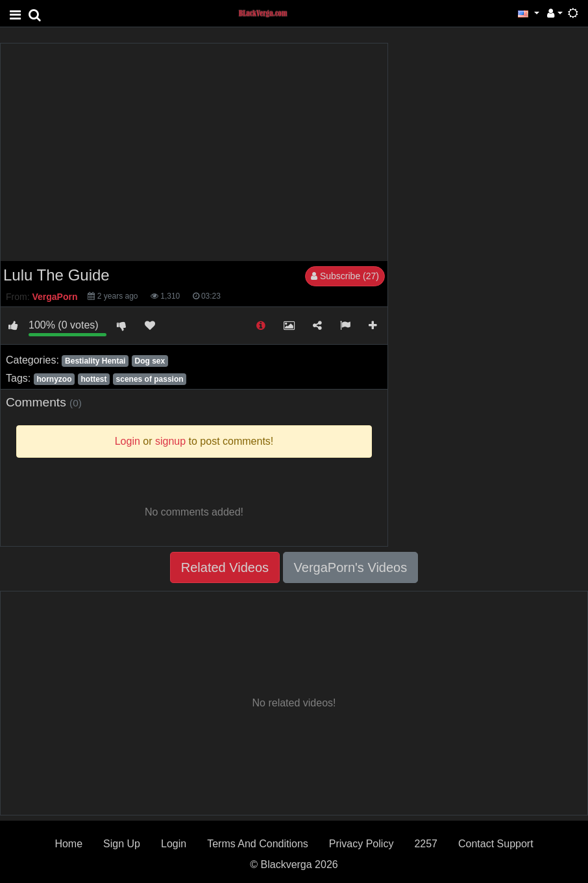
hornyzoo (54, 379)
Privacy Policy (361, 844)
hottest (94, 379)
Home (68, 844)
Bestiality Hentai (95, 361)
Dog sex (150, 361)
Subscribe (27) (345, 276)
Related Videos (225, 567)
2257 (426, 844)
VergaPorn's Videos (351, 567)
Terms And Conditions (258, 844)
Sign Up (122, 844)
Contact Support (496, 844)
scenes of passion (150, 379)
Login (174, 844)
